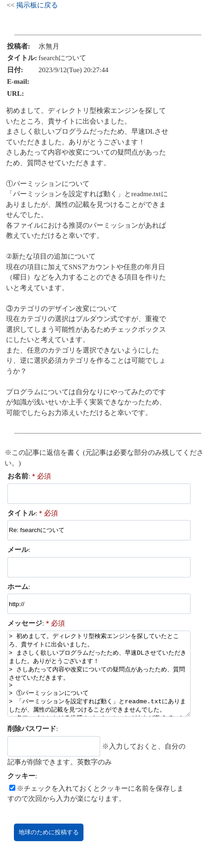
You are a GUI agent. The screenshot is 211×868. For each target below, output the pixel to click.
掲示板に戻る (37, 5)
